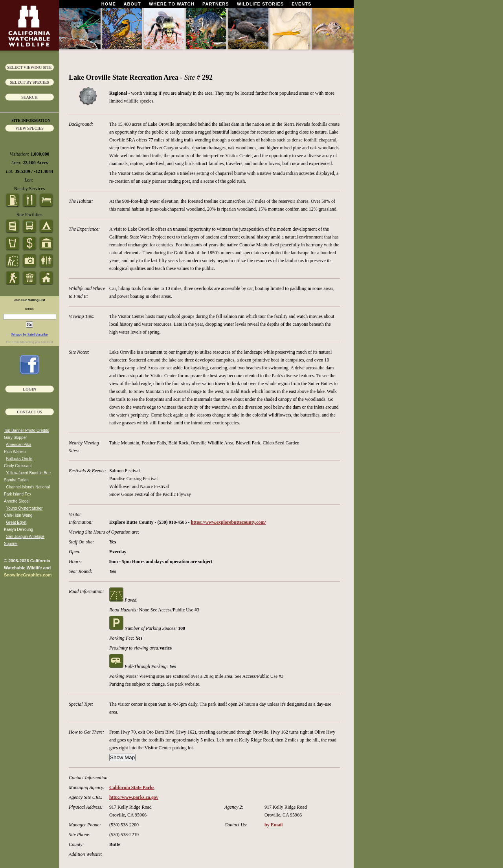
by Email (274, 825)
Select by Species (29, 82)
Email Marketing (23, 342)
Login (29, 389)
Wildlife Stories (260, 4)
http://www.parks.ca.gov (134, 797)
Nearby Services (30, 189)
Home (109, 4)
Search (29, 97)
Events (301, 4)
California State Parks (132, 787)
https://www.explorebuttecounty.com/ (229, 522)
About (132, 4)
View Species (29, 128)
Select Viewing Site (29, 67)
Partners (216, 4)
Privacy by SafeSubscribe (29, 334)
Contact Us (29, 412)
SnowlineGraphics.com (28, 575)
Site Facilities (29, 215)
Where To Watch (172, 4)
